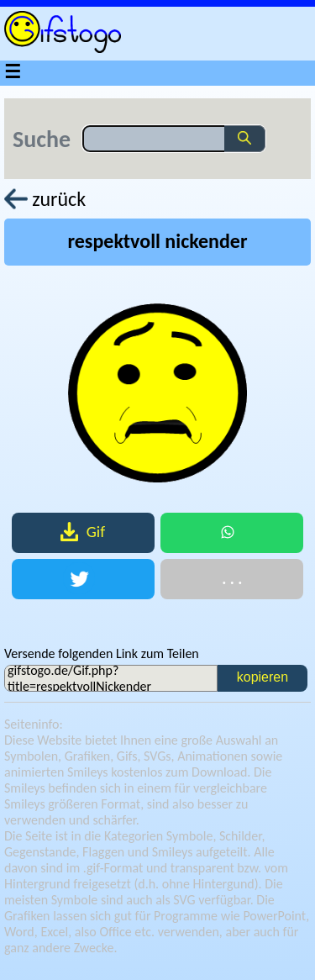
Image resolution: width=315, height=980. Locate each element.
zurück (45, 199)
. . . (232, 579)
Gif (83, 532)
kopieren (262, 677)
